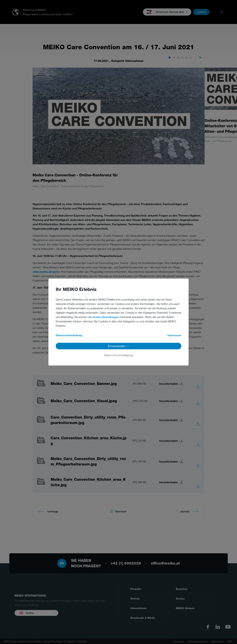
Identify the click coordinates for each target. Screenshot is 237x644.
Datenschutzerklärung (69, 335)
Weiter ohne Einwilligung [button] (118, 355)
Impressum (174, 335)
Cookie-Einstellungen (106, 317)
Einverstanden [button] (117, 346)
